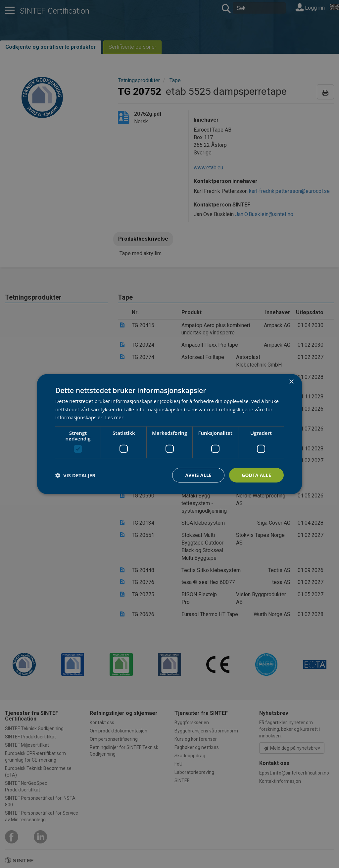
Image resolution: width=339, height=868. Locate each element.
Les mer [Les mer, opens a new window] (114, 417)
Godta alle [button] (256, 475)
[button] (75, 475)
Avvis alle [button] (197, 475)
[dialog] (169, 434)
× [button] (291, 382)
